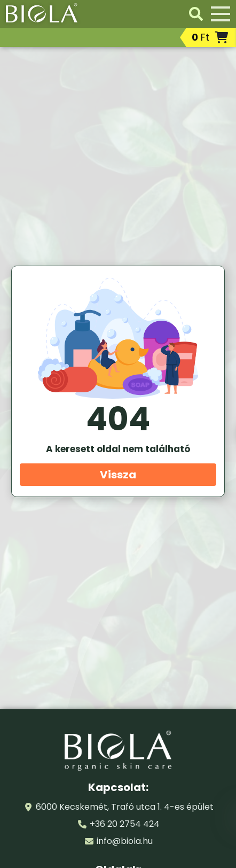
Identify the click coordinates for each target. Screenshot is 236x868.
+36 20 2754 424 (125, 824)
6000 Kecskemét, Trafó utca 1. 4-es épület (125, 807)
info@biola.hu (125, 841)
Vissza (118, 475)
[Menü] (221, 14)
